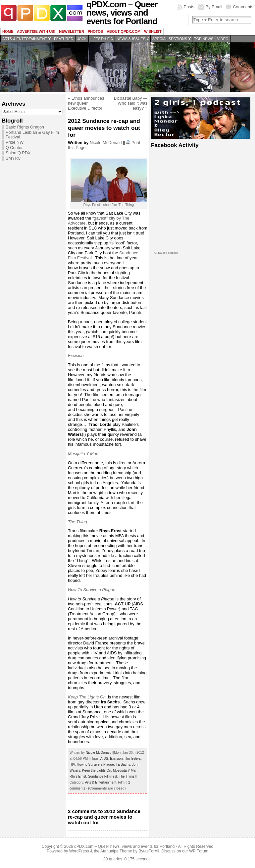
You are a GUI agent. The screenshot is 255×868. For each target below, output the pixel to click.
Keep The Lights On (87, 697)
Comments (243, 7)
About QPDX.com (124, 31)
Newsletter (72, 31)
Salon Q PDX (18, 153)
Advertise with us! (36, 31)
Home (8, 31)
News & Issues (131, 39)
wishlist (153, 31)
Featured (64, 39)
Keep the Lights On (97, 770)
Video (223, 39)
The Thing (77, 522)
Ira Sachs (123, 765)
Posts (189, 7)
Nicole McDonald (106, 143)
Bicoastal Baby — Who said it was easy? (131, 103)
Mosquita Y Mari (83, 454)
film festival (133, 759)
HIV (72, 765)
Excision (76, 356)
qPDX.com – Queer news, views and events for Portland (124, 846)
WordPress (79, 851)
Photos (95, 31)
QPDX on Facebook (166, 253)
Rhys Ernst (78, 776)
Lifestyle (100, 39)
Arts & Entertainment (25, 39)
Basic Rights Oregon (25, 127)
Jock (82, 39)
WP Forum (199, 851)
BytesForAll (149, 851)
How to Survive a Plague (95, 765)
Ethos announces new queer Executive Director (86, 103)
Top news (204, 39)
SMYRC (13, 158)
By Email (214, 7)
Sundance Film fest (103, 776)
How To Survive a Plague (92, 590)
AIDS (104, 759)
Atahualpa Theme (116, 851)
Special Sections (170, 39)
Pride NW (15, 142)
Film (121, 782)
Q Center (14, 148)
